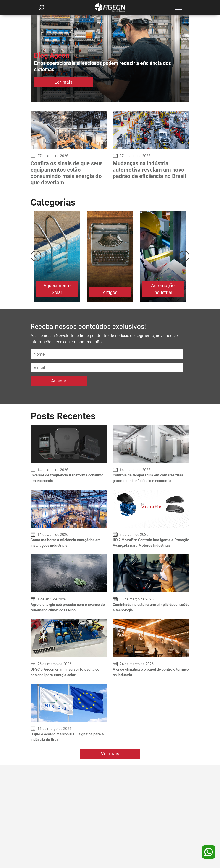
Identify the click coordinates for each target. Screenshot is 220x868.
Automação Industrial (163, 289)
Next (184, 256)
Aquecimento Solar (57, 289)
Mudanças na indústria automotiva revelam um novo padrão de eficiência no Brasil (149, 170)
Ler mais (63, 82)
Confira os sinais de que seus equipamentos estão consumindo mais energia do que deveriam (67, 173)
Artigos (110, 292)
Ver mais (110, 754)
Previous (36, 256)
